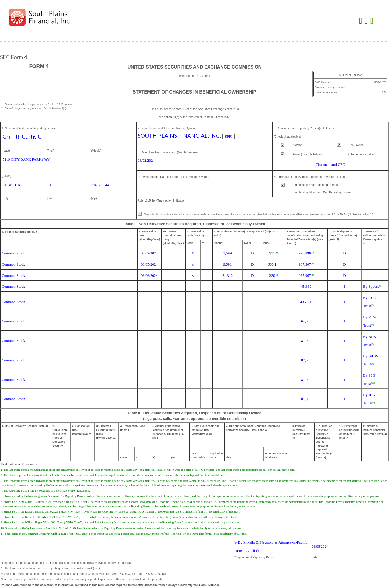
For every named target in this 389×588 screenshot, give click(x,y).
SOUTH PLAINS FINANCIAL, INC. (179, 136)
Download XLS (373, 21)
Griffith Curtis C (22, 136)
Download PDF (367, 21)
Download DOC (361, 21)
